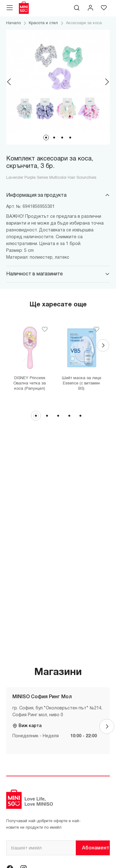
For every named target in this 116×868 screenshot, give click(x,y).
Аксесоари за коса (84, 23)
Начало (13, 23)
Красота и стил (43, 23)
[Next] (107, 82)
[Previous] (9, 82)
